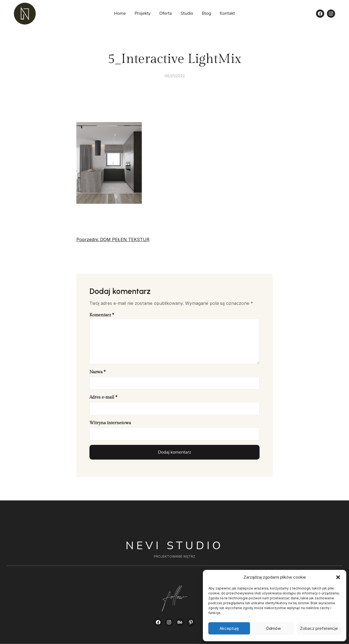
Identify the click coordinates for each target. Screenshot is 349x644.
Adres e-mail (103, 397)
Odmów (273, 628)
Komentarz (102, 315)
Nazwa (97, 372)
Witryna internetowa (110, 423)
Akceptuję (229, 628)
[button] (338, 577)
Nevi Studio (175, 546)
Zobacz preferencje (319, 628)
